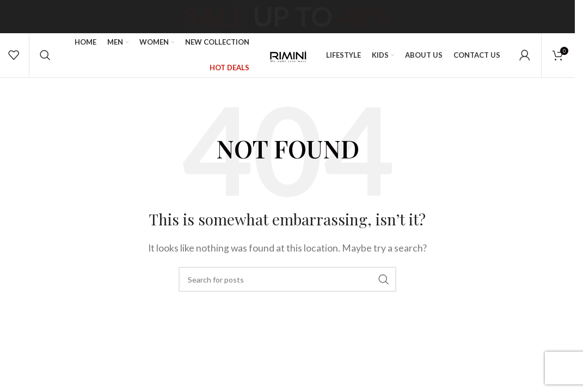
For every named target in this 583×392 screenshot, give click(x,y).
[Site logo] (287, 64)
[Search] (45, 65)
